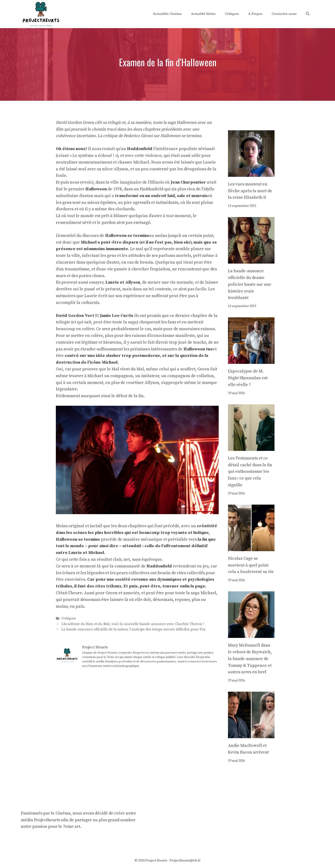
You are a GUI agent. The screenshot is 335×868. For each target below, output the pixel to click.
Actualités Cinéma (167, 14)
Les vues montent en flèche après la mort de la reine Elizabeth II (250, 191)
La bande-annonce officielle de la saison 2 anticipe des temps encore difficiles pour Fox (133, 629)
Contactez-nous (284, 14)
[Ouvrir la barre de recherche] (308, 14)
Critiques (232, 14)
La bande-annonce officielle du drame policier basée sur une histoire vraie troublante (250, 284)
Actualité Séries (203, 14)
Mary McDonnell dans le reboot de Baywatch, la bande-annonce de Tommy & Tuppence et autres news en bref (250, 659)
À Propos (255, 14)
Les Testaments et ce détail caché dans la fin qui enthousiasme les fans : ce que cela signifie (250, 472)
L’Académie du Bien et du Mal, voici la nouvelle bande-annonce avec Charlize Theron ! (133, 624)
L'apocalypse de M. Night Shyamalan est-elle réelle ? (248, 378)
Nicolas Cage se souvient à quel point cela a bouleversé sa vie (251, 565)
